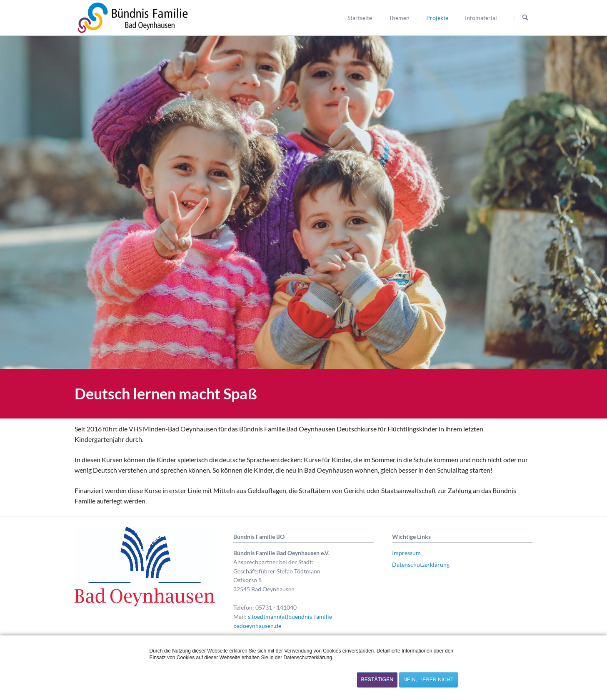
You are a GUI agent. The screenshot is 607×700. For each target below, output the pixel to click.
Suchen (525, 18)
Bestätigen (377, 680)
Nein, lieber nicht (428, 680)
